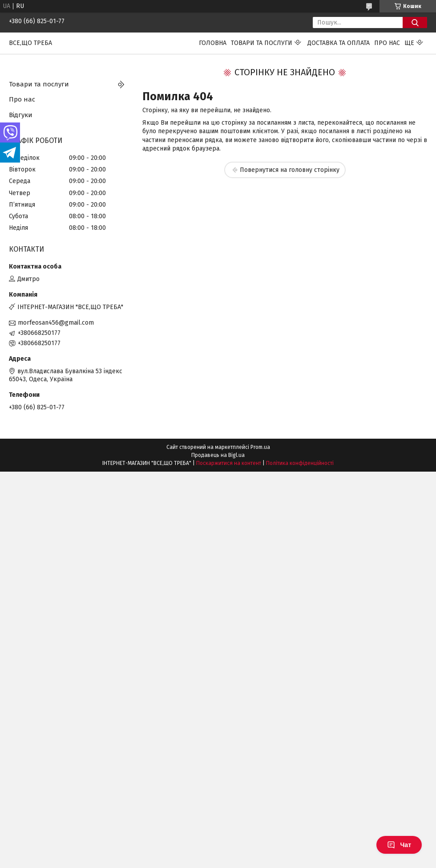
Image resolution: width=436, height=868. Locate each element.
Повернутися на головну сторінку (290, 170)
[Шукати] (415, 22)
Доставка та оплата (339, 43)
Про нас (387, 43)
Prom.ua (260, 447)
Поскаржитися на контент (229, 463)
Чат (399, 845)
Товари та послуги (262, 43)
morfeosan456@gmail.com (56, 323)
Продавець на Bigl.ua (218, 455)
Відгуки (21, 115)
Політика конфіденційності (300, 463)
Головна (213, 43)
